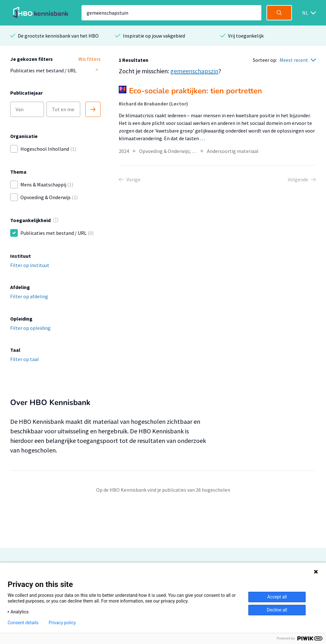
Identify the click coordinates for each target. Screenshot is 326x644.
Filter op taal (25, 359)
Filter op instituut (30, 265)
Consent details (23, 623)
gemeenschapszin (194, 71)
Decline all (277, 610)
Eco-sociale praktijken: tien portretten (195, 91)
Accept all (277, 597)
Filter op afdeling (29, 296)
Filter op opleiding (30, 328)
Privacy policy (62, 623)
